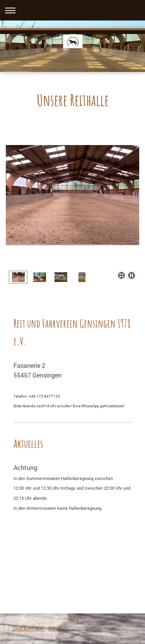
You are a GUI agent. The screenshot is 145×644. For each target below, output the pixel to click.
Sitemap (58, 629)
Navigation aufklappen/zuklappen (72, 10)
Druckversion (25, 629)
